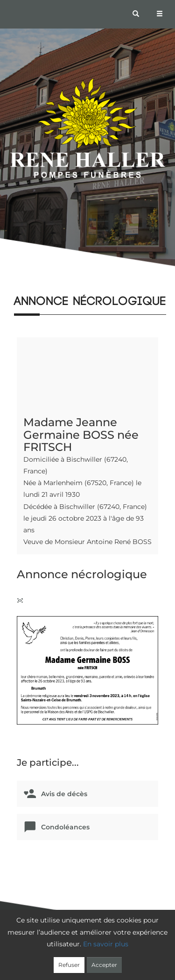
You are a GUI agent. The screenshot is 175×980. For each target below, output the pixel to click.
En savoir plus (106, 944)
